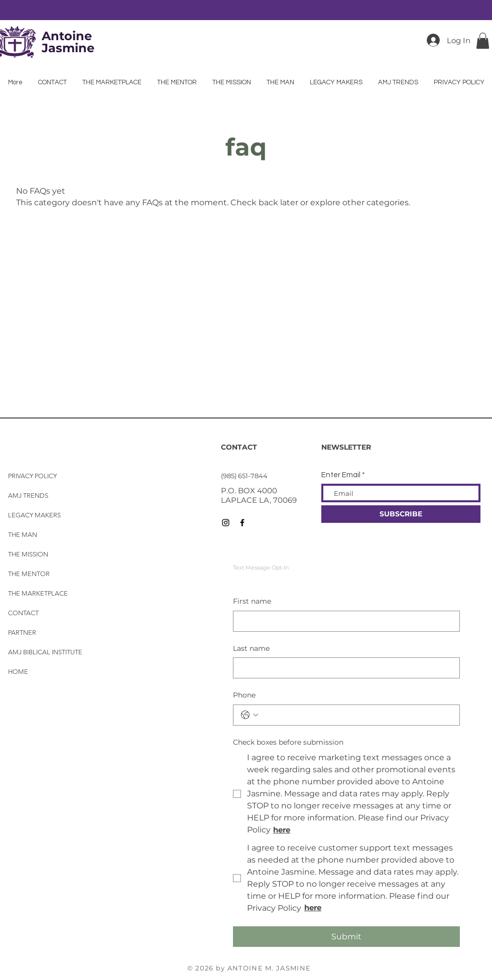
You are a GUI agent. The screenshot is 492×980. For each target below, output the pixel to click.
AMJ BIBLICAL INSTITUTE (45, 652)
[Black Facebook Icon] (242, 523)
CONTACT (23, 613)
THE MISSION (28, 554)
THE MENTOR (29, 574)
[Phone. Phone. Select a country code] (250, 715)
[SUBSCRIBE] (401, 514)
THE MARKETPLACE (38, 593)
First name (252, 601)
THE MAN (23, 535)
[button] (483, 41)
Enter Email (341, 475)
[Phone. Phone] (356, 715)
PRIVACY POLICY (32, 476)
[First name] (343, 621)
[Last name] (343, 668)
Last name (251, 648)
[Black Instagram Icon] (226, 523)
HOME (18, 672)
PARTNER (22, 633)
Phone (244, 695)
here (313, 907)
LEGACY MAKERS (34, 515)
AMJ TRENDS (28, 496)
